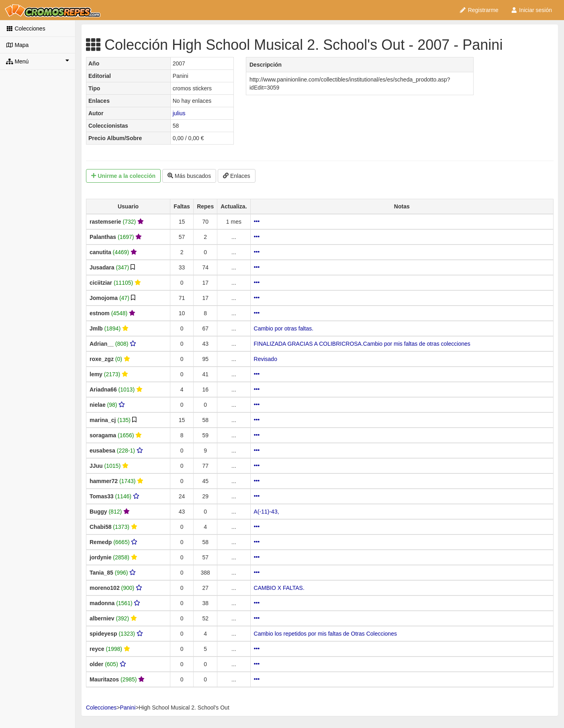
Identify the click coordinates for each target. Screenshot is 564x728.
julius (179, 113)
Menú (38, 61)
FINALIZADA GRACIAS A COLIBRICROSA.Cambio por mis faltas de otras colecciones (362, 344)
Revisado (266, 359)
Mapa (17, 45)
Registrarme (479, 10)
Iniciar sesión (531, 10)
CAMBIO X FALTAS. (279, 588)
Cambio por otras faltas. (284, 328)
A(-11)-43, (267, 512)
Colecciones (26, 29)
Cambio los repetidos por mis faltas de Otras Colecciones (325, 634)
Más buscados (189, 176)
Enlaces (237, 176)
